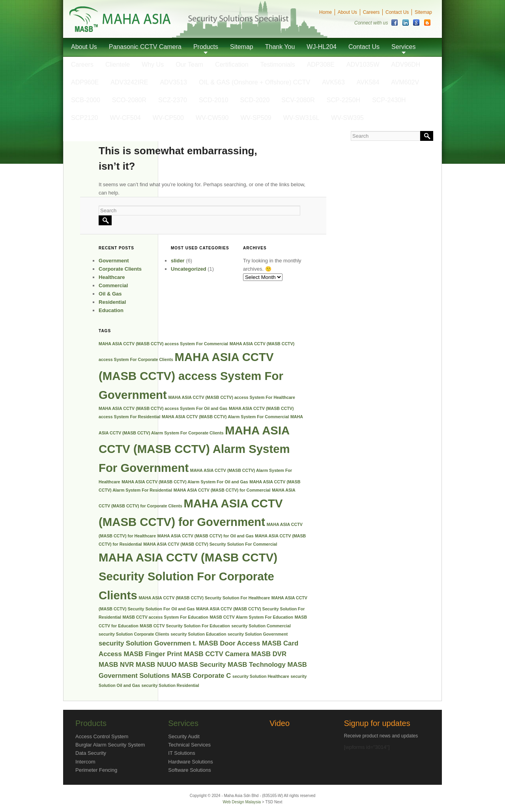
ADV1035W (363, 65)
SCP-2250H (343, 100)
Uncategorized (189, 269)
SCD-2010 (214, 100)
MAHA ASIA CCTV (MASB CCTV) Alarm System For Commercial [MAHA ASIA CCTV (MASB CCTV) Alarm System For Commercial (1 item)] (225, 417)
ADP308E (321, 65)
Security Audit (184, 736)
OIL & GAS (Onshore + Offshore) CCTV (254, 82)
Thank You (280, 47)
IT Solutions (181, 753)
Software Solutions (189, 770)
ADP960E (85, 82)
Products (206, 47)
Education (111, 310)
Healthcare (112, 277)
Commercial (113, 285)
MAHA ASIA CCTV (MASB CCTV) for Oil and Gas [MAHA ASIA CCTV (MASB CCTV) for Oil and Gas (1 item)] (206, 536)
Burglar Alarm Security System (110, 745)
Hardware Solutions (190, 762)
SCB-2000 (86, 100)
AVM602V (405, 82)
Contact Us (397, 12)
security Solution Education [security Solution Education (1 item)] (198, 634)
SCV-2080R (298, 100)
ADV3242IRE (129, 82)
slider (178, 261)
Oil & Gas (110, 294)
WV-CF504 (125, 118)
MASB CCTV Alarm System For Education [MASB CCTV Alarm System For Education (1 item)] (251, 617)
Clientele (118, 65)
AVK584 (368, 82)
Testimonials (278, 65)
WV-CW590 (212, 118)
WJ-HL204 (322, 47)
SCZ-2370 (173, 100)
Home (325, 12)
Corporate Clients (120, 269)
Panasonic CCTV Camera (145, 47)
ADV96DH (406, 65)
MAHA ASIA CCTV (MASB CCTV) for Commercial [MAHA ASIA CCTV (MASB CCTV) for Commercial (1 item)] (222, 490)
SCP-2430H (389, 100)
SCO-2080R (129, 100)
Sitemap (423, 12)
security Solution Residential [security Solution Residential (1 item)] (170, 685)
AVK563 (333, 82)
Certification (232, 65)
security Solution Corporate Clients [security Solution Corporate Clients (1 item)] (134, 634)
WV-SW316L (301, 118)
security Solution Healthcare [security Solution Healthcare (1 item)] (261, 676)
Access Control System (102, 736)
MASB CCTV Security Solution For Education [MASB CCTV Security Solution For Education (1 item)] (185, 626)
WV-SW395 (347, 118)
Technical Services (189, 745)
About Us (347, 12)
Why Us (153, 65)
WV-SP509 (256, 118)
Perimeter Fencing (96, 770)
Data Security (91, 753)
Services (403, 47)
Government (114, 261)
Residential (112, 302)
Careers (371, 12)
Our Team (189, 65)
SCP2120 (85, 118)
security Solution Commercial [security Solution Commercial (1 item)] (261, 626)
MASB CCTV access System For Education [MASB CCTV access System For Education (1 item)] (166, 617)
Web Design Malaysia (242, 802)
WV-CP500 (168, 118)
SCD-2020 (255, 100)
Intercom (85, 762)
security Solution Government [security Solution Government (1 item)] (258, 634)
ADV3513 (173, 82)
